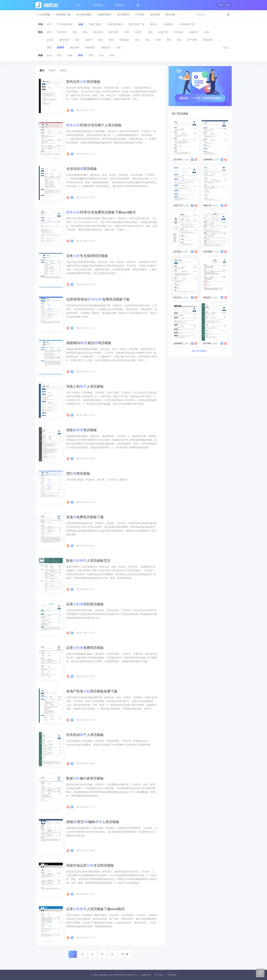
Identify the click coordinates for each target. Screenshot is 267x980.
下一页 (125, 954)
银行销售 (114, 32)
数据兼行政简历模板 (85, 778)
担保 (158, 40)
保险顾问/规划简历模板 (89, 343)
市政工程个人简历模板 (85, 386)
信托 (137, 40)
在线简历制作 (104, 15)
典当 (148, 40)
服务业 (154, 24)
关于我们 (159, 975)
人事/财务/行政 (187, 24)
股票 (111, 40)
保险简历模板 (82, 430)
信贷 (169, 40)
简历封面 (170, 15)
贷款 (150, 32)
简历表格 (155, 15)
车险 (118, 47)
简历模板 (98, 5)
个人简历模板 (43, 15)
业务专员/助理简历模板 (87, 256)
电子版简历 (123, 15)
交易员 (50, 40)
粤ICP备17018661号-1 (126, 975)
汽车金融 (178, 32)
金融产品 (163, 32)
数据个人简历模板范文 (88, 561)
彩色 (112, 55)
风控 (75, 32)
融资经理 (64, 40)
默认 (42, 70)
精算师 (61, 47)
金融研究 (194, 32)
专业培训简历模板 (82, 169)
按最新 (52, 70)
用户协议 (172, 975)
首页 (78, 5)
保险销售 (75, 47)
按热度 (63, 70)
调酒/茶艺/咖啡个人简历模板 (93, 822)
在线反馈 (146, 975)
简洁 (59, 55)
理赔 (49, 47)
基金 (101, 40)
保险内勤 (208, 40)
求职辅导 (119, 5)
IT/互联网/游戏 (65, 24)
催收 (85, 32)
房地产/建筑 (95, 24)
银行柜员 (98, 32)
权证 (179, 40)
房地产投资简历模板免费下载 (92, 691)
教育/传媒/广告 (136, 24)
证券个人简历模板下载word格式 (95, 909)
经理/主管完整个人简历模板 (94, 125)
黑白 (102, 55)
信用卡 (138, 32)
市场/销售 (168, 24)
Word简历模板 (84, 15)
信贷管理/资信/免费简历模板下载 (98, 299)
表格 (70, 55)
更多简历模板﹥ (200, 351)
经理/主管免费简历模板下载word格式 (101, 212)
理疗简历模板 (78, 474)
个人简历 (140, 15)
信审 (127, 32)
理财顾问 (90, 47)
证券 (207, 32)
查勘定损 (105, 47)
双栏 (91, 55)
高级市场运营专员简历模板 (90, 865)
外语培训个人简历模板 (85, 735)
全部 (49, 24)
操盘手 (89, 40)
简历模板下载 (63, 15)
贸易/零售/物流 (115, 24)
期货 (77, 40)
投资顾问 (124, 40)
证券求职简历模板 (85, 604)
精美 (81, 55)
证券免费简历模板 (85, 648)
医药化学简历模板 (83, 82)
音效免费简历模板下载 (85, 517)
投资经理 (62, 32)
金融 (81, 24)
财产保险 (192, 40)
